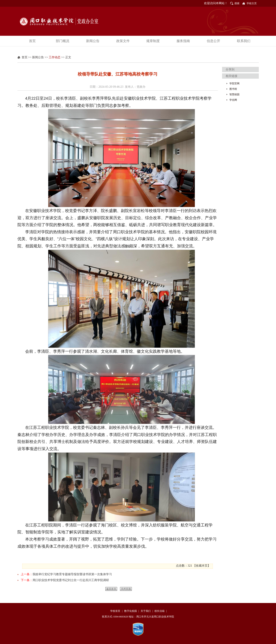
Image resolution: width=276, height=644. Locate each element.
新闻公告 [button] (93, 41)
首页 (25, 57)
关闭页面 (126, 589)
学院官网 (234, 83)
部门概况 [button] (63, 41)
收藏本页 (202, 566)
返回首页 (111, 589)
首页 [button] (32, 41)
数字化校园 (131, 611)
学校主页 (252, 3)
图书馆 (233, 89)
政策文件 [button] (123, 41)
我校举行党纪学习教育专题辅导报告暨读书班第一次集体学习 (72, 574)
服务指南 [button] (183, 41)
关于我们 (146, 611)
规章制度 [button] (153, 41)
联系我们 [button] (244, 41)
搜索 (237, 3)
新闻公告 (38, 57)
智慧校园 (234, 94)
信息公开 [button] (213, 41)
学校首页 (115, 611)
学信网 (233, 100)
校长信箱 (160, 611)
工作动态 (55, 57)
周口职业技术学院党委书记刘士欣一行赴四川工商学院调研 (71, 580)
